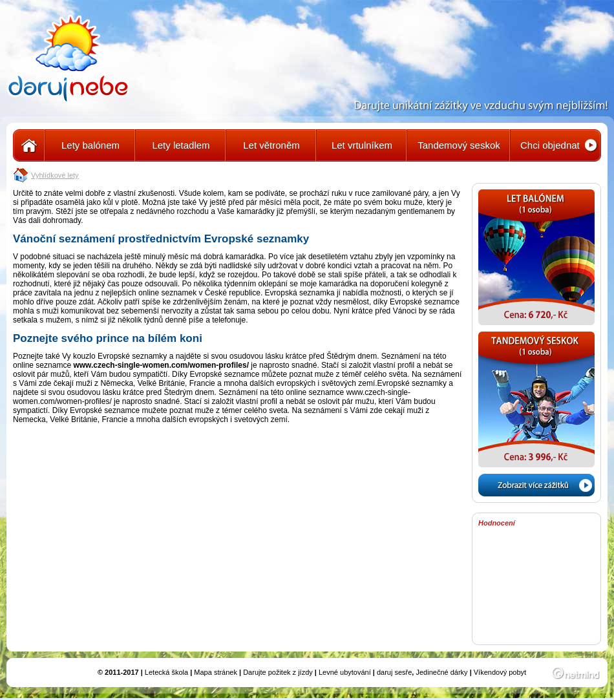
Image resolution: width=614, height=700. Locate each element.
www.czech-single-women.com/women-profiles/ (161, 365)
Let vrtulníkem (362, 145)
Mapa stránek (216, 672)
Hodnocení (497, 523)
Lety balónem (90, 145)
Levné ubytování (345, 672)
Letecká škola (166, 672)
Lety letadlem (181, 145)
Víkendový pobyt (500, 672)
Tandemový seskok (459, 145)
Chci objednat (550, 145)
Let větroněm (271, 145)
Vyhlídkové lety (55, 175)
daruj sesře (394, 672)
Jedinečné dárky (441, 672)
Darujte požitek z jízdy (278, 672)
